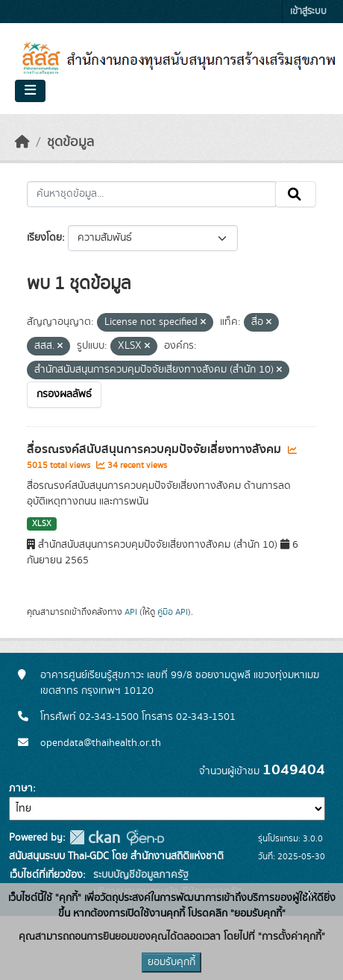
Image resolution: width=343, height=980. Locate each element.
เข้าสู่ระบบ (308, 12)
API (131, 612)
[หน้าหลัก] (22, 142)
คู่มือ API (173, 612)
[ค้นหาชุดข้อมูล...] (151, 195)
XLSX (42, 524)
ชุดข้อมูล (70, 142)
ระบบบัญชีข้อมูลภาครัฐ (139, 875)
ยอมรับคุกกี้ (171, 962)
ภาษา (21, 788)
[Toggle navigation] (30, 91)
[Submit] (296, 195)
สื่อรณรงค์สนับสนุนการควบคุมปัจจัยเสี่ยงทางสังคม (155, 449)
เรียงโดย (44, 238)
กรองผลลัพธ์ (64, 394)
